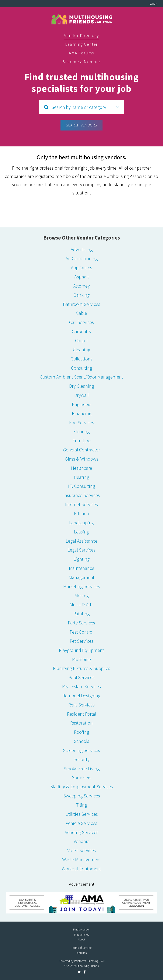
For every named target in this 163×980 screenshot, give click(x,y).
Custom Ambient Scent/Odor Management (81, 377)
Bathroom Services (82, 304)
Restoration (81, 723)
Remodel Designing (81, 696)
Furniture (82, 440)
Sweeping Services (82, 796)
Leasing (81, 532)
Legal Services (81, 550)
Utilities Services (82, 814)
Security (82, 759)
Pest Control (82, 632)
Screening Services (81, 750)
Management (82, 577)
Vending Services (82, 832)
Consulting (82, 368)
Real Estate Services (81, 686)
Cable (81, 313)
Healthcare (82, 468)
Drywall (81, 395)
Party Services (81, 623)
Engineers (82, 404)
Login (153, 4)
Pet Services (82, 641)
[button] (81, 107)
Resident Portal (82, 714)
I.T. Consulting (82, 486)
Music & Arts (81, 604)
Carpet (82, 340)
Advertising (82, 249)
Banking (82, 295)
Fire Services (82, 422)
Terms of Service (81, 948)
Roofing (82, 732)
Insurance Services (82, 495)
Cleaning (82, 350)
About (81, 939)
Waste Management (81, 859)
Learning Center (81, 44)
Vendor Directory (82, 35)
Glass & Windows (82, 459)
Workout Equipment (81, 869)
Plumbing (82, 659)
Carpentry (82, 331)
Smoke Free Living (82, 768)
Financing (82, 413)
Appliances (81, 267)
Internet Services (81, 504)
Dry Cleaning (82, 386)
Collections (81, 359)
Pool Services (81, 677)
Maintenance (82, 568)
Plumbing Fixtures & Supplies (82, 668)
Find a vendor (81, 929)
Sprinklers (82, 777)
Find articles (82, 935)
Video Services (81, 850)
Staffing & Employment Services (82, 786)
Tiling (81, 805)
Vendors (81, 841)
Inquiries (81, 953)
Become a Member (81, 62)
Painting (81, 613)
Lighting (82, 559)
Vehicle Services (81, 823)
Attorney (81, 286)
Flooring (81, 431)
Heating (81, 477)
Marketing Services (82, 586)
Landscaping (81, 523)
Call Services (81, 322)
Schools (81, 741)
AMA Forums (81, 53)
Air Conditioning (82, 258)
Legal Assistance (82, 541)
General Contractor (81, 450)
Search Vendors (81, 125)
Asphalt (82, 277)
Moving (82, 595)
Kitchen (81, 513)
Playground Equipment (81, 650)
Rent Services (81, 705)
